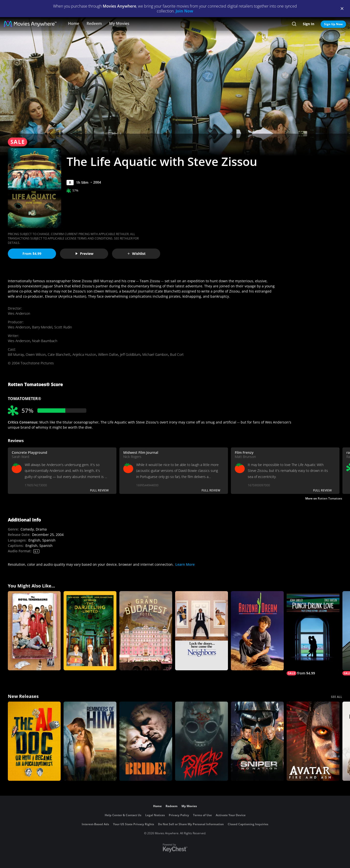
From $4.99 (32, 254)
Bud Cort (177, 354)
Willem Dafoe (108, 354)
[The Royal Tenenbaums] (34, 631)
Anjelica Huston (84, 354)
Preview (84, 254)
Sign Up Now (333, 24)
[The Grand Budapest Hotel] (146, 631)
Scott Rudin (63, 327)
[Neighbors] (202, 631)
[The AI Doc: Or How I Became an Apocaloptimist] (34, 741)
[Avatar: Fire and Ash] (313, 741)
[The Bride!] (146, 741)
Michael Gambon (155, 354)
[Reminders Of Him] (90, 741)
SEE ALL (337, 697)
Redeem (94, 23)
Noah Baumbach (45, 341)
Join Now (184, 11)
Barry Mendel (42, 327)
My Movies (119, 23)
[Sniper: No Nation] (257, 741)
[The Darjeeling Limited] (90, 631)
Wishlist (136, 254)
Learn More (185, 564)
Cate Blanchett (59, 354)
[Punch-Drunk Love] (313, 633)
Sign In (309, 24)
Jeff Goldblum (130, 354)
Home (74, 23)
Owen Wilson (36, 354)
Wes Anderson (19, 313)
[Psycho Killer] (202, 741)
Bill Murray (16, 354)
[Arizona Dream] (257, 631)
